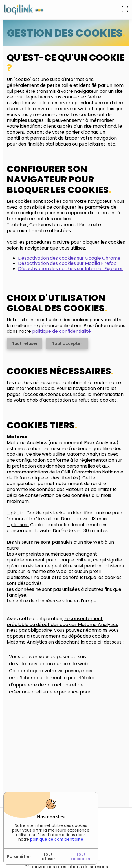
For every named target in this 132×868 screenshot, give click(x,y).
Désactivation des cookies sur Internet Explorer (71, 269)
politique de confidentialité (57, 839)
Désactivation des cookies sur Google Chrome (69, 258)
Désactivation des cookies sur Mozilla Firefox (67, 263)
